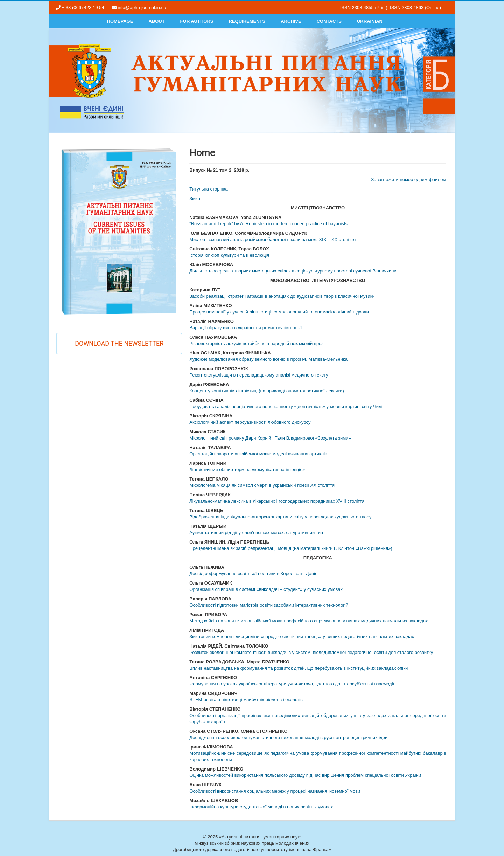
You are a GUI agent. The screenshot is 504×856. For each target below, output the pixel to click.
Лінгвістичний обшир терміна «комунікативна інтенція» (247, 470)
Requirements (247, 21)
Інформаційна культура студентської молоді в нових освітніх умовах (261, 807)
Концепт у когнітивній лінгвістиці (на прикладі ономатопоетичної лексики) (267, 391)
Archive (291, 21)
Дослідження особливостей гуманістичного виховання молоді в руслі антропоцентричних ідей (288, 737)
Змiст (195, 198)
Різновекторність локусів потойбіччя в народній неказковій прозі (257, 343)
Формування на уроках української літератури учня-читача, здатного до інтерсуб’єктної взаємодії (292, 684)
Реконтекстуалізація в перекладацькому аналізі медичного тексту (259, 375)
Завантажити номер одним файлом (408, 180)
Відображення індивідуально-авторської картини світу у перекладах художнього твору (280, 517)
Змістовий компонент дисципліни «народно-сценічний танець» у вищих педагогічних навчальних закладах (302, 637)
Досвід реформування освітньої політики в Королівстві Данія (253, 574)
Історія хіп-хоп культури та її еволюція (229, 255)
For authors (197, 21)
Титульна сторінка (208, 189)
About (156, 21)
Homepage (120, 21)
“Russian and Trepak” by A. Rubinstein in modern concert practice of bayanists (268, 224)
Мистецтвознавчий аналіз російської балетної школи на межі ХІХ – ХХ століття (272, 239)
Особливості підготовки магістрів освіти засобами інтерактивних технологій (269, 605)
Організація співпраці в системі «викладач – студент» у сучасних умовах (266, 589)
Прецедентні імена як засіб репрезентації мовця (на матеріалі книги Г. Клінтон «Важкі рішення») (291, 548)
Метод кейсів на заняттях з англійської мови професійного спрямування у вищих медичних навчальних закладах (309, 621)
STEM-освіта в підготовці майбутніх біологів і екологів (246, 700)
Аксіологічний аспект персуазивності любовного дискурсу (250, 422)
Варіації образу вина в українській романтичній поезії (246, 328)
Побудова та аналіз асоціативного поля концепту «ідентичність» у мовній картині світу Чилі (286, 406)
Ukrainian (370, 21)
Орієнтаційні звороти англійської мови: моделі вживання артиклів (258, 454)
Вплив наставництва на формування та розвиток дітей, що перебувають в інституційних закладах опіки (299, 668)
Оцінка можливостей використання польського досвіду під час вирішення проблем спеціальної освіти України (305, 775)
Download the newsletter (119, 343)
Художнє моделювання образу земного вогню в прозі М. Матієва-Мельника (268, 359)
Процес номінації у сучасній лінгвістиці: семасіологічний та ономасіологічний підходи (279, 312)
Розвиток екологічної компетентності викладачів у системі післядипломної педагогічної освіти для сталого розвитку (311, 652)
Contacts (329, 21)
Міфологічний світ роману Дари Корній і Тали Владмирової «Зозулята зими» (270, 438)
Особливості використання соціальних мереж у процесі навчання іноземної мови (275, 791)
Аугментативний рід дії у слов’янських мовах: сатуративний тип (256, 533)
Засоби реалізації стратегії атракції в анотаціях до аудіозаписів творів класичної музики (282, 296)
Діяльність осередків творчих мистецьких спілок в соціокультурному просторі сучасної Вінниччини (293, 271)
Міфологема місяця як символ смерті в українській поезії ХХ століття (262, 485)
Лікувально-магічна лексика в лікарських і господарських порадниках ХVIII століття (277, 501)
